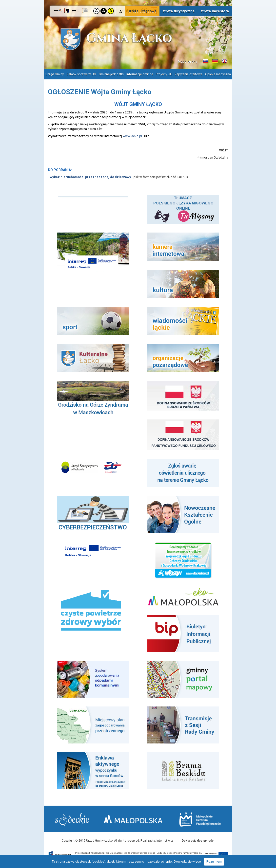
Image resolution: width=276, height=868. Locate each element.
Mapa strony (187, 62)
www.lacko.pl (132, 136)
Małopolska (135, 818)
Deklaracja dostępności (198, 840)
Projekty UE (164, 74)
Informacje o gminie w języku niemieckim (215, 61)
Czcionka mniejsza (121, 11)
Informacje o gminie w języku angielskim (224, 61)
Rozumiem (214, 861)
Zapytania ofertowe (188, 74)
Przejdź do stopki (138, 0)
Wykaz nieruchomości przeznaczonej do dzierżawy (90, 176)
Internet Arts (165, 840)
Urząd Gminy (55, 74)
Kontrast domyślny (96, 11)
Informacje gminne (140, 74)
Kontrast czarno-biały (104, 11)
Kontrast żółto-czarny (111, 11)
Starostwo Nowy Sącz (72, 819)
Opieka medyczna (218, 74)
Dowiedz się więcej (188, 861)
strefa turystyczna (178, 11)
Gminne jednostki (111, 74)
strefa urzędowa (142, 11)
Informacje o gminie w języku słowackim (206, 61)
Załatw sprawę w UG (81, 74)
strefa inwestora (215, 11)
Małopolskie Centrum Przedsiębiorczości (200, 819)
